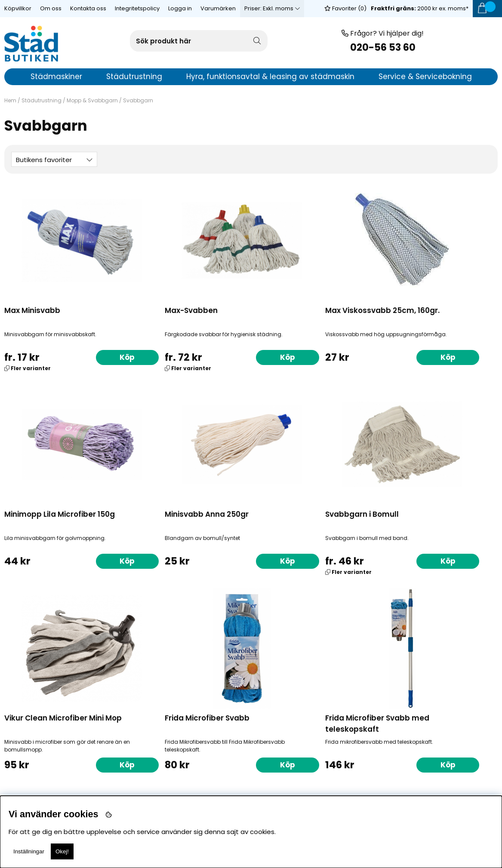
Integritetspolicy (137, 8)
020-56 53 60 (383, 48)
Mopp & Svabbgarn (92, 100)
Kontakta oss (88, 8)
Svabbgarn (138, 100)
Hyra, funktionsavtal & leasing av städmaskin (270, 77)
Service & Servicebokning (425, 77)
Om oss (51, 8)
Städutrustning (42, 100)
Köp (99, 357)
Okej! (62, 851)
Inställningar (29, 851)
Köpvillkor (18, 8)
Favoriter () (345, 8)
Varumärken (218, 8)
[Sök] (199, 41)
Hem (10, 100)
